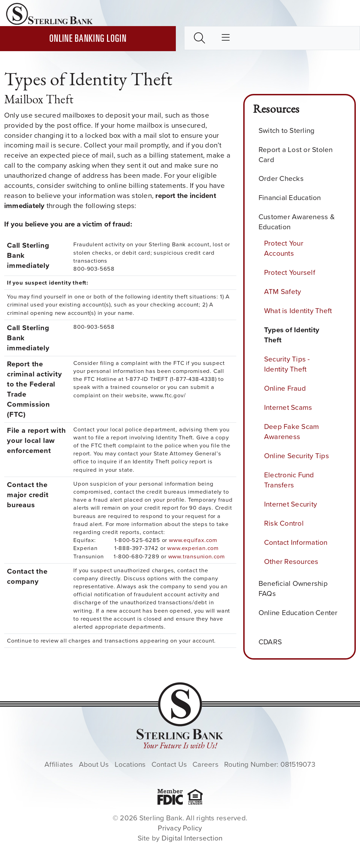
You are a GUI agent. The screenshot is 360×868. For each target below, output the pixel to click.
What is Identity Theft (298, 311)
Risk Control (284, 523)
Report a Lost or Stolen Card (296, 155)
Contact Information (296, 542)
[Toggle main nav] (226, 38)
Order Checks (284, 179)
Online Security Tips (297, 456)
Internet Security (291, 504)
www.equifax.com (193, 540)
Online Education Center (298, 618)
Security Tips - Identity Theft (287, 364)
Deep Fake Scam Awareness (292, 432)
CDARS (273, 642)
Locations (130, 764)
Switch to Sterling (289, 131)
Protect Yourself (290, 272)
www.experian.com (193, 548)
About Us (94, 764)
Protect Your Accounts (284, 248)
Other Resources (291, 562)
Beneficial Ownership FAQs (293, 589)
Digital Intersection (192, 838)
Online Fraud (285, 388)
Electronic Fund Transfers (289, 480)
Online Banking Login (88, 39)
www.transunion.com (197, 556)
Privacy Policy (180, 828)
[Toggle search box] (199, 38)
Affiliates (59, 764)
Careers (206, 764)
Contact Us (169, 764)
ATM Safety (283, 292)
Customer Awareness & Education (297, 222)
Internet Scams (288, 407)
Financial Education (292, 198)
